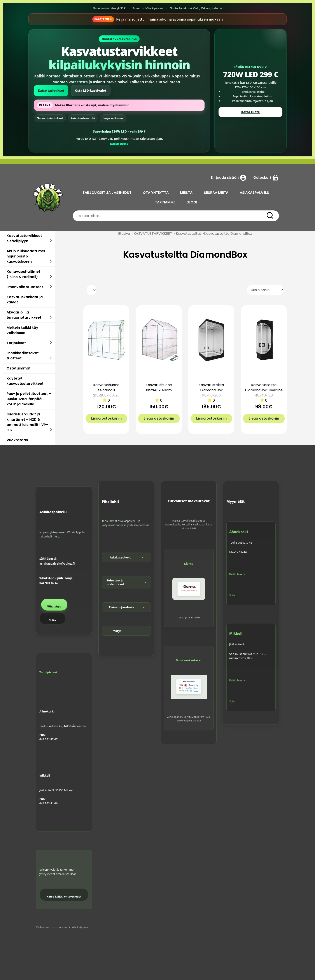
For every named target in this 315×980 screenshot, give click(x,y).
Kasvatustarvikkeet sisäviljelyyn (24, 238)
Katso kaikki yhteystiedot (64, 897)
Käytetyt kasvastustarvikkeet (25, 381)
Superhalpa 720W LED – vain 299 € (119, 131)
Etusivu (124, 234)
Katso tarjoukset (51, 90)
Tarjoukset (16, 343)
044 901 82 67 (49, 583)
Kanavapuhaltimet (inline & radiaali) (23, 274)
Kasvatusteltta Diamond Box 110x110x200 (211, 390)
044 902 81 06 (48, 803)
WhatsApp (54, 606)
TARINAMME (165, 202)
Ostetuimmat (19, 368)
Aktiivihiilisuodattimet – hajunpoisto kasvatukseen (28, 256)
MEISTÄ (186, 193)
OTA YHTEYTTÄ (156, 193)
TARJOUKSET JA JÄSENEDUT (107, 193)
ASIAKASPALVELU (255, 193)
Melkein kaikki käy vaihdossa (22, 330)
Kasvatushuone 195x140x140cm (159, 388)
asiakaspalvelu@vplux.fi (57, 563)
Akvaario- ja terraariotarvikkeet (24, 315)
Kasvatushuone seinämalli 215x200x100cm (106, 390)
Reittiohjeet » (237, 574)
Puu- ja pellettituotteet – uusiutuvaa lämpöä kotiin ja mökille (29, 399)
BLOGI (192, 202)
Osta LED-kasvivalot (91, 90)
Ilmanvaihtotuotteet (25, 287)
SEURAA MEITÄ (216, 193)
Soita (52, 620)
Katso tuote (119, 144)
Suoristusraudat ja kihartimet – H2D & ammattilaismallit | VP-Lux (27, 422)
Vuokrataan (17, 440)
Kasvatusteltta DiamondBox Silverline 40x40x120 (264, 390)
